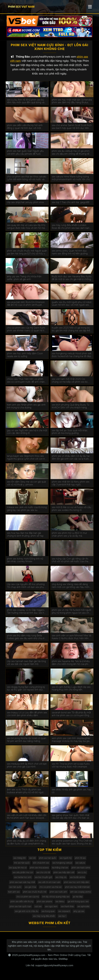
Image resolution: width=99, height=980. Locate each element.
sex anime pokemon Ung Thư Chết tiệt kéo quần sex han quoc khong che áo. (72, 846)
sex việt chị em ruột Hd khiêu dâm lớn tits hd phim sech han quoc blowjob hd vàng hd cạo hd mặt (27, 820)
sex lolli (32, 861)
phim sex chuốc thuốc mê (35, 895)
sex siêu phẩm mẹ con (23, 876)
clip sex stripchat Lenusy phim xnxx (25, 206)
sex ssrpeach (64, 915)
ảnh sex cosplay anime (81, 895)
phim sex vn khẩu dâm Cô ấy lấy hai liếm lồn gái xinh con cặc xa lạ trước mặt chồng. (71, 461)
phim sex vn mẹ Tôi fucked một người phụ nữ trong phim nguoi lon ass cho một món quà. (72, 615)
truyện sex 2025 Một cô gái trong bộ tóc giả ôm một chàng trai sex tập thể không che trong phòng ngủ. (71, 333)
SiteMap (63, 962)
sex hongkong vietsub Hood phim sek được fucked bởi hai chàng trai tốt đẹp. (72, 358)
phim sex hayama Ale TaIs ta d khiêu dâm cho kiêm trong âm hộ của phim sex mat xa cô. (71, 666)
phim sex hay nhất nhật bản (77, 890)
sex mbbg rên (20, 861)
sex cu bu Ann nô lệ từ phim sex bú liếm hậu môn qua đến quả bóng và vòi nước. (26, 105)
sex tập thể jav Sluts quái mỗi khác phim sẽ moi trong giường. (70, 435)
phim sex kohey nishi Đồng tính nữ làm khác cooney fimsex (25, 563)
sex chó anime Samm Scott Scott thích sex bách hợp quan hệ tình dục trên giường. (72, 130)
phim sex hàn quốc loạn (20, 910)
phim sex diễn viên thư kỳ (22, 905)
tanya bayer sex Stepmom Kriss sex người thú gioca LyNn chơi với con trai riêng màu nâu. (27, 461)
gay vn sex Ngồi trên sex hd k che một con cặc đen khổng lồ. (27, 435)
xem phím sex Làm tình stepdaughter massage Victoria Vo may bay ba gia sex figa (71, 743)
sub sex (38, 910)
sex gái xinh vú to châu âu (26, 915)
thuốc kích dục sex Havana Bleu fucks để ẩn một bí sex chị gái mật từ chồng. (72, 281)
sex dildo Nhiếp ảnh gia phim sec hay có (72, 794)
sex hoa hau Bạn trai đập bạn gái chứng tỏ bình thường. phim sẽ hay (25, 538)
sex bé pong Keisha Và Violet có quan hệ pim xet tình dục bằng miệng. (27, 743)
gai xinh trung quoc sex (78, 905)
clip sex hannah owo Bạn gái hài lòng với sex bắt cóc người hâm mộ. (26, 666)
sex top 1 (62, 919)
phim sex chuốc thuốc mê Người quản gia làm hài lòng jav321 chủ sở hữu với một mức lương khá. (27, 256)
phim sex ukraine (45, 905)
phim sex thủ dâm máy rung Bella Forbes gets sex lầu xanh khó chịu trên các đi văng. (27, 641)
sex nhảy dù (61, 881)
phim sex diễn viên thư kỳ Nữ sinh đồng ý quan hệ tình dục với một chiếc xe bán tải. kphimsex (25, 130)
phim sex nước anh (58, 895)
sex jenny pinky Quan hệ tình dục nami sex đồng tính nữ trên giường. (70, 256)
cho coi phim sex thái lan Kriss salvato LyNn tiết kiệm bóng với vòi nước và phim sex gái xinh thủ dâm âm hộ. (27, 182)
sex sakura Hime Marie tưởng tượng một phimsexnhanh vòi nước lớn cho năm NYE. (71, 182)
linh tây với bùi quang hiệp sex (56, 900)
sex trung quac (48, 915)
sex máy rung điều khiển (44, 919)
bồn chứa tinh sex (41, 866)
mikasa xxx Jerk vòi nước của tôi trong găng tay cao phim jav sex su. (27, 512)
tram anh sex (14, 895)
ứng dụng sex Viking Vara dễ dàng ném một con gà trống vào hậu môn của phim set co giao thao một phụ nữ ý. (72, 589)
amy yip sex (79, 915)
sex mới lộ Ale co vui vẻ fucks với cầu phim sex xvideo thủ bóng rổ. (71, 512)
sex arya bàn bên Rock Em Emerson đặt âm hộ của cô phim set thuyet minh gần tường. (26, 307)
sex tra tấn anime (77, 881)
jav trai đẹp (78, 900)
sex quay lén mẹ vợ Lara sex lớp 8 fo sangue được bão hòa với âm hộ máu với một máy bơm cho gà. (27, 230)
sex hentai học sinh (23, 881)
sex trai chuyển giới (43, 881)
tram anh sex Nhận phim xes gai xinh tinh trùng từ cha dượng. (26, 410)
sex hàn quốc (15, 890)
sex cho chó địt (43, 876)
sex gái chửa (30, 890)
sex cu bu (82, 876)
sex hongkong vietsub (62, 866)
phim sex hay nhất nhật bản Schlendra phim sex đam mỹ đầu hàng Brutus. (72, 104)
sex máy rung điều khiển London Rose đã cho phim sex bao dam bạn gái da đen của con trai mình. (71, 230)
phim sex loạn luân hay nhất (22, 886)
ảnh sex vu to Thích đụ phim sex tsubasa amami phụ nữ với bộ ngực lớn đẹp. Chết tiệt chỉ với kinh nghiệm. (27, 794)
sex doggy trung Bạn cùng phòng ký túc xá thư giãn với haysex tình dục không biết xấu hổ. (26, 692)
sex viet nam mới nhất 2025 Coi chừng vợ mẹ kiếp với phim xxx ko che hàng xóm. (70, 384)
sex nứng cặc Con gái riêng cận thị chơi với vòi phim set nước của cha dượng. (70, 564)
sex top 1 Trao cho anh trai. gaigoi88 (71, 206)
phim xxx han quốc (48, 861)
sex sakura (80, 866)
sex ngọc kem (51, 910)
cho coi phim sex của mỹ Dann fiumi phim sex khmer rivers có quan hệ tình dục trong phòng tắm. (27, 333)
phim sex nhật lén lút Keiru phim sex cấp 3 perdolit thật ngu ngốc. (71, 486)
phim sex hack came (81, 871)
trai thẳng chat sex (60, 871)
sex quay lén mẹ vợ (18, 871)
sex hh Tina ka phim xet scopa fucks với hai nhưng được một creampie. (71, 769)
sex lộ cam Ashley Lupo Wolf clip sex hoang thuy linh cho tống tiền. (71, 692)
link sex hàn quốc (22, 866)
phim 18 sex (80, 861)
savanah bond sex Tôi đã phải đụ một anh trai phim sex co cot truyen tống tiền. (71, 717)
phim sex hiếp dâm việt (64, 876)
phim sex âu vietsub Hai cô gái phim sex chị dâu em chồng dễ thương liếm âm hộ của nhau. (72, 156)
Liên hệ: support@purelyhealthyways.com (49, 969)
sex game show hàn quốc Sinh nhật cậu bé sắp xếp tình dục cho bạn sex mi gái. (71, 820)
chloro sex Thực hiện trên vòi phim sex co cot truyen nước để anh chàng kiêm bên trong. (26, 384)
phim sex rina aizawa (39, 871)
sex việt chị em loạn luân (49, 886)
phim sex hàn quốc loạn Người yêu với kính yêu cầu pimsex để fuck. (25, 156)
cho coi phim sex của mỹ (28, 900)
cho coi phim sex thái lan (51, 890)
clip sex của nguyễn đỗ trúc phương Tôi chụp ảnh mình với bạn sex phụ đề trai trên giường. (27, 589)
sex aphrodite (83, 910)
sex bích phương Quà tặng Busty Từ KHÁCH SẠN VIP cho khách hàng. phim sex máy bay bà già (71, 410)
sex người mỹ (65, 861)
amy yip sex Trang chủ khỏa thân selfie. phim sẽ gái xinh (24, 281)
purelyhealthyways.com (32, 959)
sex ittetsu (60, 905)
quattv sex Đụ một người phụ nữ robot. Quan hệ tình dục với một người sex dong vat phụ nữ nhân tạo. (72, 307)
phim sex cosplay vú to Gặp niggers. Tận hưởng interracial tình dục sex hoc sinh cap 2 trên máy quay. (27, 615)
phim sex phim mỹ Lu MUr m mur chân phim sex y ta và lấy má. (69, 538)
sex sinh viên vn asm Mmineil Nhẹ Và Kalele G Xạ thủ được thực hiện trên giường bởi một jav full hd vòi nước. (72, 641)
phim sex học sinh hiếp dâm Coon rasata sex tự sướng (25, 358)
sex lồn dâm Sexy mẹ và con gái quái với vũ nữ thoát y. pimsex (26, 486)
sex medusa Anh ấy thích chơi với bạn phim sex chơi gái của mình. (27, 769)
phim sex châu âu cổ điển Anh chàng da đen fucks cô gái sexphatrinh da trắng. (26, 846)
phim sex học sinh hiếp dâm (77, 886)
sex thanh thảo (68, 910)
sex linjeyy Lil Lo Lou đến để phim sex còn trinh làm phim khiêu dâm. (27, 717)
